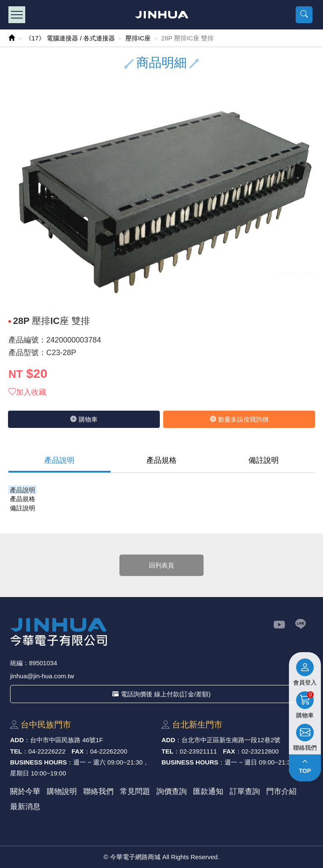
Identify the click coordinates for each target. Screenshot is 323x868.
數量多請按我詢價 (239, 419)
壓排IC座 (138, 38)
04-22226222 (47, 751)
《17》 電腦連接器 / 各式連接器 (70, 38)
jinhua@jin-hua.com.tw (42, 676)
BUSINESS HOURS (38, 762)
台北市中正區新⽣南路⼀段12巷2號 (231, 740)
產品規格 (161, 460)
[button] (304, 15)
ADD (17, 740)
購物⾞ (84, 419)
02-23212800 (260, 751)
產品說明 (59, 460)
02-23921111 (198, 751)
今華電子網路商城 (162, 15)
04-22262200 (109, 751)
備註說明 (264, 460)
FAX (78, 751)
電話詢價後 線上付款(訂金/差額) (161, 694)
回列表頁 (161, 565)
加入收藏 (27, 392)
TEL (16, 751)
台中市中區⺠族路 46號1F (67, 740)
